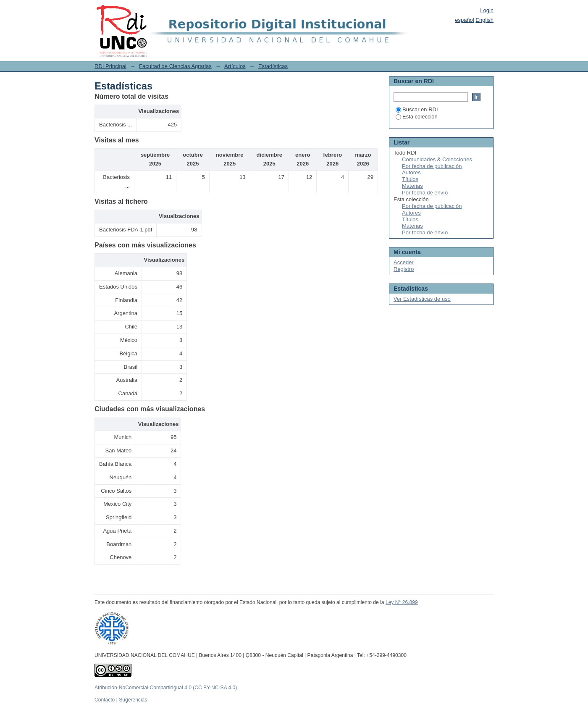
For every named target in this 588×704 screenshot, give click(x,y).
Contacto (105, 700)
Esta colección (417, 117)
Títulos (410, 179)
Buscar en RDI (417, 109)
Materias (412, 186)
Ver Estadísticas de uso (422, 299)
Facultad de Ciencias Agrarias (175, 66)
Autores (411, 172)
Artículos (235, 66)
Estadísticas (273, 66)
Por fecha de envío (425, 193)
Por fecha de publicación (432, 166)
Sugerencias (133, 700)
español (465, 20)
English (484, 20)
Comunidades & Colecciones (437, 159)
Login (487, 10)
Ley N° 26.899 (402, 602)
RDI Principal (110, 66)
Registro (404, 269)
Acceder (404, 262)
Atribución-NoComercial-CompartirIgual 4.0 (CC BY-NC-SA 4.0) (166, 688)
